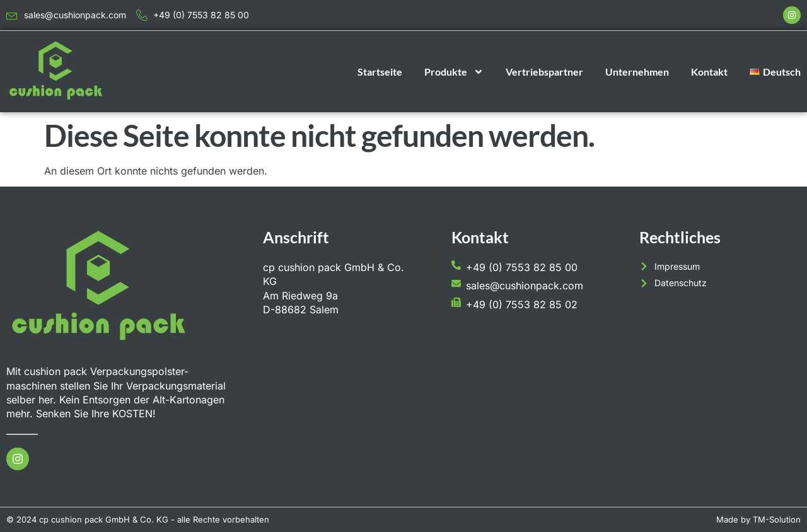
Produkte (454, 72)
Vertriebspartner (544, 72)
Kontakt (709, 72)
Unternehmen (637, 72)
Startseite (380, 72)
